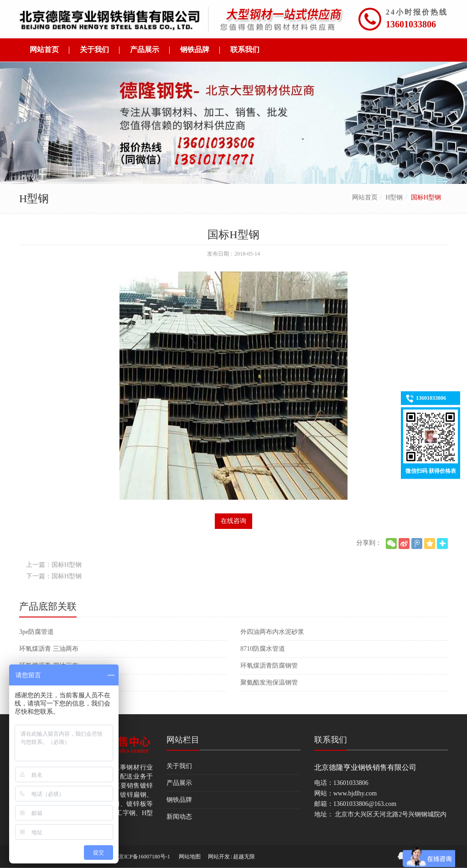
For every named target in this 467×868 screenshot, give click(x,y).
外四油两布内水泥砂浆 (272, 632)
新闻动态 (179, 817)
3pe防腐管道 (36, 632)
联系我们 (331, 740)
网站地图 (190, 857)
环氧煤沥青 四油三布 (49, 666)
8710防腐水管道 (263, 649)
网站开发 (219, 857)
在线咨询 (233, 521)
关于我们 (179, 766)
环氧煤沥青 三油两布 (49, 649)
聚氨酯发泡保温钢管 (269, 682)
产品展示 (179, 783)
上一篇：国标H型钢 (54, 565)
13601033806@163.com (365, 804)
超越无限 (244, 857)
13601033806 (411, 24)
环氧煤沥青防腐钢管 (269, 666)
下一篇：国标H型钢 (54, 576)
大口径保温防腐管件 (48, 682)
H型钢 (394, 197)
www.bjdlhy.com (355, 793)
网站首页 (365, 197)
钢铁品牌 (179, 800)
